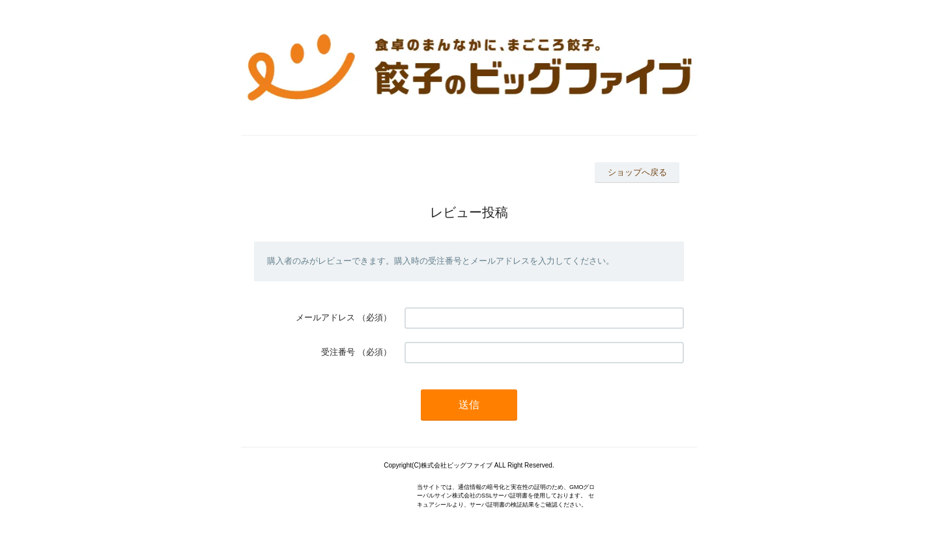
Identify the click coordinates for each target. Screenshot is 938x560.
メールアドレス (325, 317)
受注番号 (338, 352)
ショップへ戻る (637, 172)
